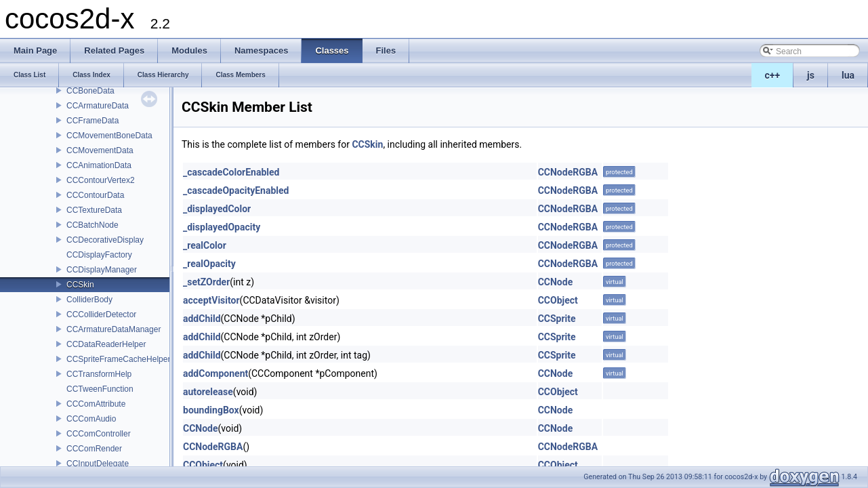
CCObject (558, 300)
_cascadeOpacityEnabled (236, 190)
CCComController (99, 434)
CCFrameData (92, 121)
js (811, 75)
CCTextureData (94, 210)
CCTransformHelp (99, 374)
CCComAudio (91, 419)
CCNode (556, 282)
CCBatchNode (92, 225)
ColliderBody (89, 300)
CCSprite (557, 319)
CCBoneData (90, 91)
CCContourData (95, 195)
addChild (202, 319)
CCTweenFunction (100, 389)
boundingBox (211, 410)
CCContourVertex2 (101, 180)
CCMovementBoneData (109, 136)
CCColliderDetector (101, 314)
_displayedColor (217, 209)
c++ (773, 75)
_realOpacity (209, 264)
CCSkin (80, 285)
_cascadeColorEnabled (231, 172)
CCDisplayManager (102, 270)
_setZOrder (206, 282)
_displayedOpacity (222, 227)
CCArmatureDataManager (113, 329)
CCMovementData (100, 150)
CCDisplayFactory (99, 255)
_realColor (205, 245)
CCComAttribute (96, 404)
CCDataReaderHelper (106, 344)
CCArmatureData (98, 106)
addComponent (215, 373)
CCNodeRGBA (568, 172)
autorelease (208, 392)
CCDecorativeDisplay (105, 240)
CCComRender (94, 449)
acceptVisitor (211, 300)
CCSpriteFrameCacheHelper (118, 359)
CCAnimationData (99, 165)
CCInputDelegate (98, 464)
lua (848, 75)
